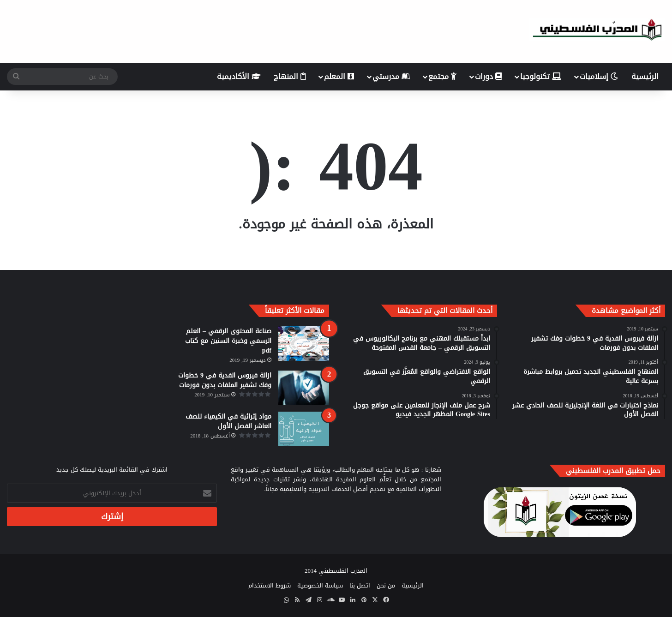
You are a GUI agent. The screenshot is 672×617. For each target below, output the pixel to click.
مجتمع (442, 76)
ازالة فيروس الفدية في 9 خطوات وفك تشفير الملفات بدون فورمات (225, 380)
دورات (488, 76)
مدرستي (391, 76)
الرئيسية (645, 76)
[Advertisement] (224, 30)
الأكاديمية (239, 76)
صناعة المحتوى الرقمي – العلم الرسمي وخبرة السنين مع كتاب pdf (228, 341)
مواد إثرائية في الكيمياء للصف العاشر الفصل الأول (228, 421)
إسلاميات (599, 76)
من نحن (386, 585)
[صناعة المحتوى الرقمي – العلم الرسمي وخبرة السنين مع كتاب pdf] (304, 344)
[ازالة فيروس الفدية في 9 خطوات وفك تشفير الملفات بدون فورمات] (304, 388)
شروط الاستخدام (270, 585)
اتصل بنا (360, 585)
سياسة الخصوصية (320, 585)
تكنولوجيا (541, 76)
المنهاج (290, 76)
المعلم (339, 76)
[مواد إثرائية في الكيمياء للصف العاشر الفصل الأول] (304, 429)
